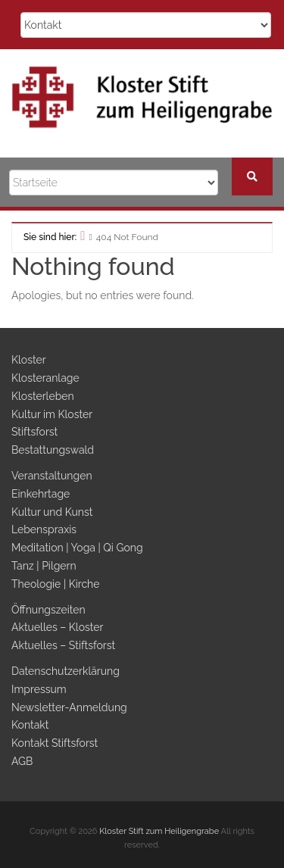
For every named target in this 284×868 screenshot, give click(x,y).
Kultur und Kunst (52, 512)
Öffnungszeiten (48, 610)
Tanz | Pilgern (44, 566)
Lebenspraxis (44, 529)
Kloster (28, 360)
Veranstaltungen (52, 476)
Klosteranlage (45, 378)
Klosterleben (43, 396)
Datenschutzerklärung (66, 671)
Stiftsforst (34, 432)
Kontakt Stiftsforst (55, 743)
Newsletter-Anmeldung (69, 707)
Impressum (39, 689)
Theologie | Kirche (56, 584)
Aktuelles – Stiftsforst (63, 645)
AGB (22, 761)
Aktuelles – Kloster (57, 627)
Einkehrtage (41, 494)
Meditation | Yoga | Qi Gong (77, 548)
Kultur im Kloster (52, 414)
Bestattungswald (53, 450)
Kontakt (30, 725)
